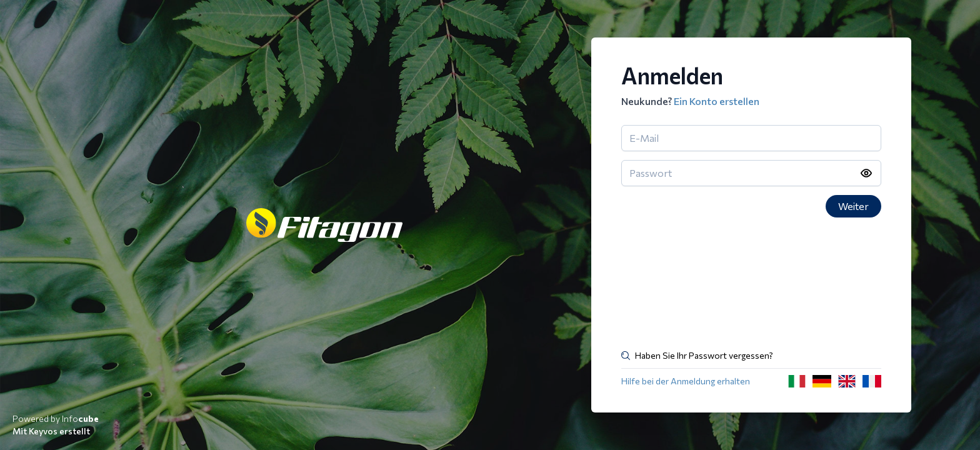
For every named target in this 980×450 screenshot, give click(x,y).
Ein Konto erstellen (717, 101)
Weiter (853, 206)
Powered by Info (56, 418)
